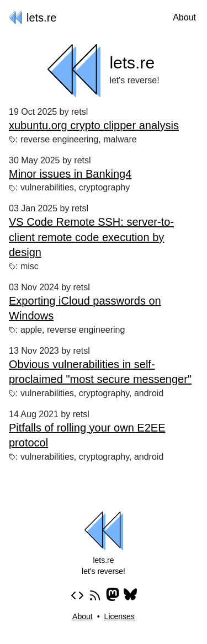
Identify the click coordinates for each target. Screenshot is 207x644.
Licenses (120, 616)
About (184, 17)
